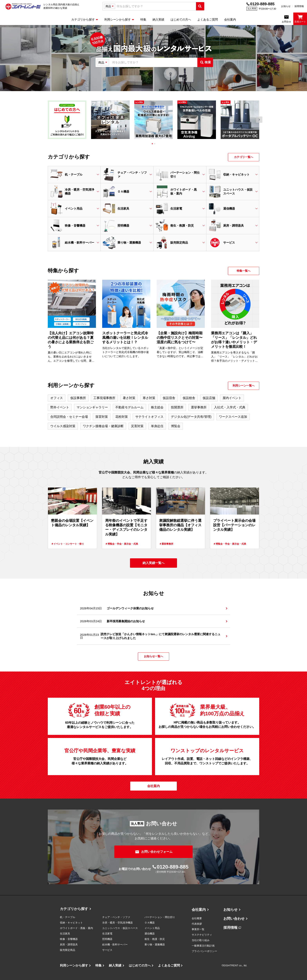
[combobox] (156, 6)
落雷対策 (102, 417)
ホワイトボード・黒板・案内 (76, 928)
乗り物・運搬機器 (155, 945)
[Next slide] (259, 120)
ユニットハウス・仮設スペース (120, 928)
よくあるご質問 (169, 965)
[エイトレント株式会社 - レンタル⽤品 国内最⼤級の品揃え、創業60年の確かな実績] (23, 6)
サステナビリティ (202, 935)
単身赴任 (157, 426)
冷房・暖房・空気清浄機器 (117, 923)
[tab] (152, 144)
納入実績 (115, 965)
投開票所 (177, 407)
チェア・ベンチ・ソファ (116, 917)
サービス (107, 950)
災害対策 (137, 426)
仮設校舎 (189, 398)
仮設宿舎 (169, 398)
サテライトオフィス (149, 417)
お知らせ (286, 6)
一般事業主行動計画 (203, 946)
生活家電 (107, 934)
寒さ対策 (149, 398)
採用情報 (299, 6)
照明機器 (107, 939)
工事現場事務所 (104, 398)
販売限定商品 (68, 950)
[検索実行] (200, 6)
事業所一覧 (198, 929)
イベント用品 (152, 928)
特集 (98, 965)
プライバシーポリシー (204, 951)
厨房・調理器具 (69, 945)
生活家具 (65, 934)
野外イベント (60, 407)
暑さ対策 (129, 398)
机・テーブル (68, 917)
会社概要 (197, 918)
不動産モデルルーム (129, 407)
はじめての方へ (140, 965)
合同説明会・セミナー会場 (69, 417)
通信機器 (150, 934)
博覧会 (176, 426)
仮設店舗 (209, 398)
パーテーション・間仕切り (160, 917)
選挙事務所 (199, 407)
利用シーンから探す (74, 965)
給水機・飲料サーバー (115, 945)
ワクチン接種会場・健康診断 (103, 426)
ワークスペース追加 (233, 417)
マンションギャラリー (92, 407)
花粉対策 (122, 417)
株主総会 (157, 407)
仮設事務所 (78, 398)
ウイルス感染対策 (63, 426)
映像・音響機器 (69, 939)
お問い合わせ (234, 919)
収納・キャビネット (71, 923)
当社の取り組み (201, 940)
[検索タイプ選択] (110, 6)
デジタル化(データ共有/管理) (191, 417)
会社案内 (199, 910)
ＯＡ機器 (150, 923)
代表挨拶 (197, 924)
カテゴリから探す (74, 909)
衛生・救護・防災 (155, 939)
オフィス (57, 398)
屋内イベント (232, 398)
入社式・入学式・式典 (230, 407)
